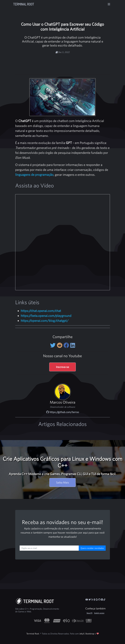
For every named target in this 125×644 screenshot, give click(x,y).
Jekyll (82, 634)
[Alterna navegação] (109, 4)
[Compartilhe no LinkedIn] (73, 345)
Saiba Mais (63, 482)
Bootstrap (90, 634)
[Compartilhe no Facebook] (67, 345)
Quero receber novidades (92, 548)
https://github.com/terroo (63, 412)
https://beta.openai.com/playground (46, 316)
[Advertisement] (70, 63)
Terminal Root (24, 4)
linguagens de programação (34, 175)
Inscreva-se (63, 367)
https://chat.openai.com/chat (41, 311)
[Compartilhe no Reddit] (60, 345)
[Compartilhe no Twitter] (53, 345)
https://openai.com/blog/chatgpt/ (45, 321)
